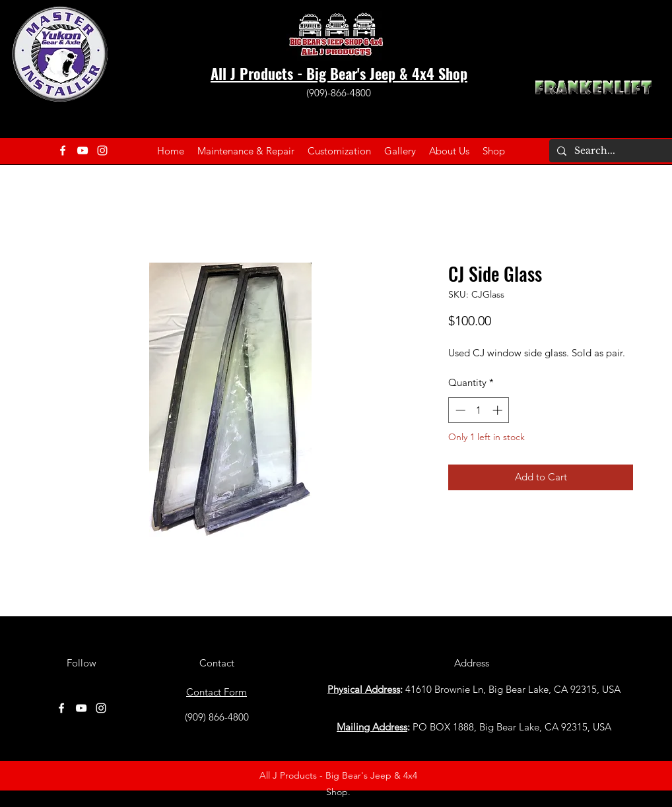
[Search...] (616, 151)
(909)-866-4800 (339, 93)
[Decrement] (459, 410)
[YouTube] (83, 150)
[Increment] (499, 410)
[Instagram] (102, 150)
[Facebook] (63, 150)
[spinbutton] (479, 410)
